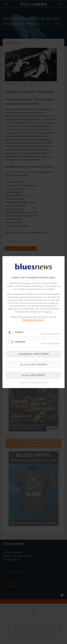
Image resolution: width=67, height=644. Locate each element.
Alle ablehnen (33, 375)
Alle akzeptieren (33, 365)
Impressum (24, 383)
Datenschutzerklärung (33, 320)
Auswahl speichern (33, 354)
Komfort (19, 332)
